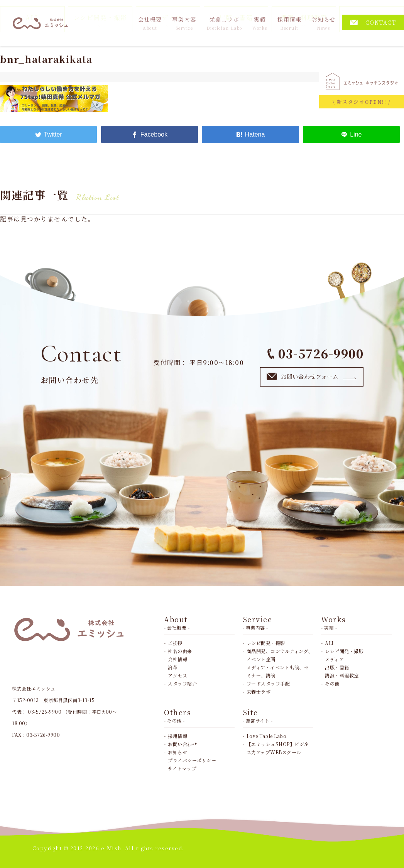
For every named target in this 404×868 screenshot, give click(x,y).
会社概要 (150, 23)
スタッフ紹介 (182, 683)
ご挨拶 (175, 643)
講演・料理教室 (342, 675)
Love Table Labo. (267, 736)
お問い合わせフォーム (312, 376)
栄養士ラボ (224, 23)
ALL (330, 643)
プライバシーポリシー (192, 760)
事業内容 (184, 23)
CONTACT (373, 22)
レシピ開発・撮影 (266, 643)
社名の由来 (180, 651)
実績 (260, 23)
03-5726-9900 (316, 353)
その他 (332, 683)
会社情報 (177, 659)
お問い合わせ (182, 744)
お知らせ (324, 23)
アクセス (177, 675)
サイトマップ (182, 768)
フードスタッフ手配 (268, 683)
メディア (334, 659)
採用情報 (289, 23)
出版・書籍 (337, 667)
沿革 (173, 667)
